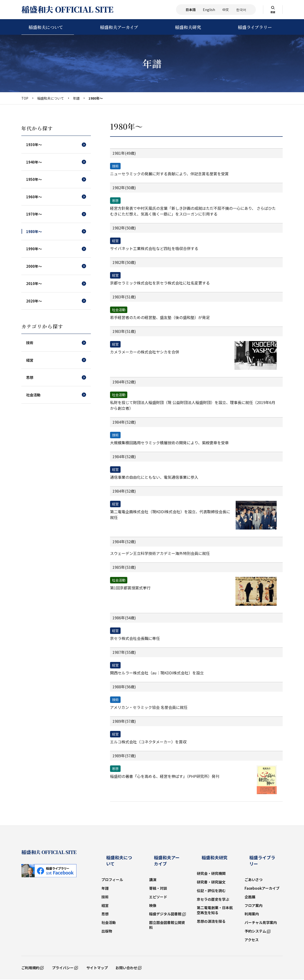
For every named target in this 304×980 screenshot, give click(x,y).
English (209, 10)
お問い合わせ (126, 952)
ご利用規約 (30, 952)
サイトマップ (97, 952)
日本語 (191, 10)
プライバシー (63, 952)
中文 (226, 10)
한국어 (241, 10)
